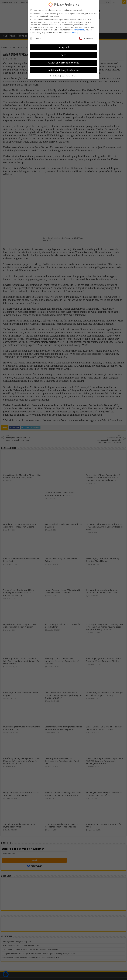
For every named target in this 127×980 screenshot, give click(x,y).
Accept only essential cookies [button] (63, 63)
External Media (87, 38)
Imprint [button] (75, 76)
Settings (75, 32)
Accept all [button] (64, 47)
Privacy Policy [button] (66, 76)
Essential (35, 38)
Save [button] (63, 55)
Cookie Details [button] (55, 76)
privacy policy (79, 30)
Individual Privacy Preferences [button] (64, 70)
